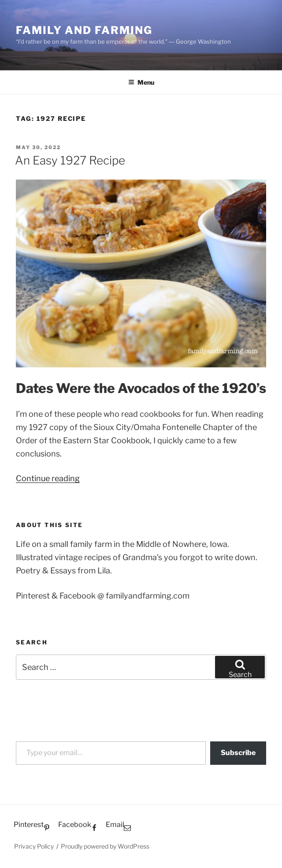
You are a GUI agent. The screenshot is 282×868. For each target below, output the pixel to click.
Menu (141, 82)
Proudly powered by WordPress (105, 846)
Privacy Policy (34, 846)
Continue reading (48, 478)
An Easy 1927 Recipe (70, 160)
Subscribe (238, 753)
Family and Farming (84, 30)
